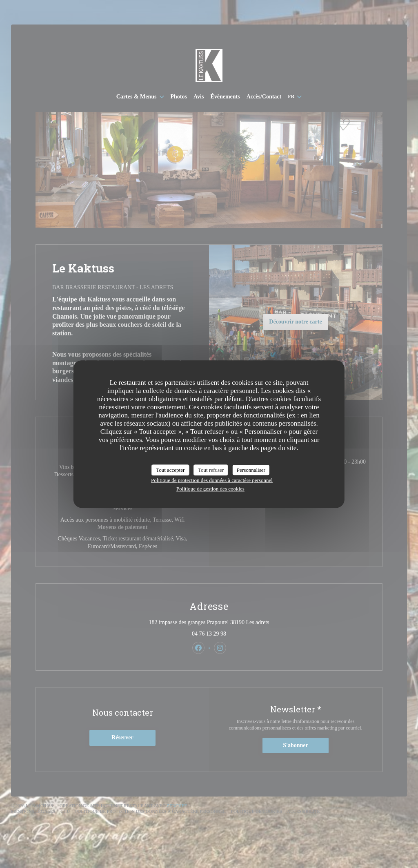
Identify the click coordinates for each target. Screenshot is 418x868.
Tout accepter (170, 470)
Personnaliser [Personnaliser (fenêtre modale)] (251, 470)
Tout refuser (211, 470)
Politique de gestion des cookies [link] (210, 489)
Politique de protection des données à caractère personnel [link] (212, 480)
